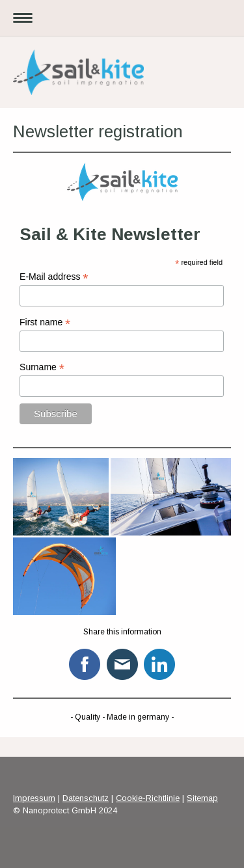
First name (45, 322)
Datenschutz (86, 798)
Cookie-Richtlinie (148, 798)
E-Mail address (54, 277)
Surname (42, 367)
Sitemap (202, 798)
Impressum (34, 798)
